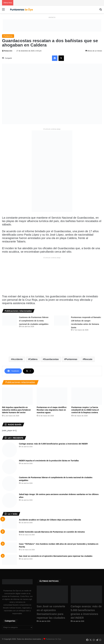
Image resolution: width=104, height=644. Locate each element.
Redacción (8, 51)
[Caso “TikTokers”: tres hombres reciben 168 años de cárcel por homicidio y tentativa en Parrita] (9, 548)
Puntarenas (8, 36)
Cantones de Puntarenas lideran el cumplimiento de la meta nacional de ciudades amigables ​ (34, 321)
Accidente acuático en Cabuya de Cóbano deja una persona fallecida (50, 520)
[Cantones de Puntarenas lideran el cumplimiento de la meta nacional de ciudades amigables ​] (10, 321)
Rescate (88, 359)
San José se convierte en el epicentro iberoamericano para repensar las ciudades (56, 556)
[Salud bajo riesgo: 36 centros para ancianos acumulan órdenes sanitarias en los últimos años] (9, 500)
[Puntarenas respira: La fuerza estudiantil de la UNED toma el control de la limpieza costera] (87, 396)
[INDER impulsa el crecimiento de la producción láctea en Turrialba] (9, 467)
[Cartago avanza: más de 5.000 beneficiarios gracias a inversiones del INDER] (9, 450)
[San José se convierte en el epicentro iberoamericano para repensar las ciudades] (9, 560)
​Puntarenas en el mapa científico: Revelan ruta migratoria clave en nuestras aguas (52, 410)
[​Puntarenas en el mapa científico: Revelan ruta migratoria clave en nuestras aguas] (52, 396)
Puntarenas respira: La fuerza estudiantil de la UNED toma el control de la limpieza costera (85, 410)
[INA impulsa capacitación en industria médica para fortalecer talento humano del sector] (17, 396)
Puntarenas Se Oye (53, 639)
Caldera (33, 359)
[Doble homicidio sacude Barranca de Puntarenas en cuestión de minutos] (9, 536)
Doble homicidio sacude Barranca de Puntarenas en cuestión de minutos (52, 532)
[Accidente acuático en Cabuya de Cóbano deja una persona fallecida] (9, 523)
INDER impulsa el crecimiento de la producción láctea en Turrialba (49, 461)
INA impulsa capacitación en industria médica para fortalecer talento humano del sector (16, 410)
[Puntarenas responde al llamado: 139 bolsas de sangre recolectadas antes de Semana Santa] (61, 321)
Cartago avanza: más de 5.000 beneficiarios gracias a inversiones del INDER (53, 444)
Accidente (17, 359)
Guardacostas (51, 359)
